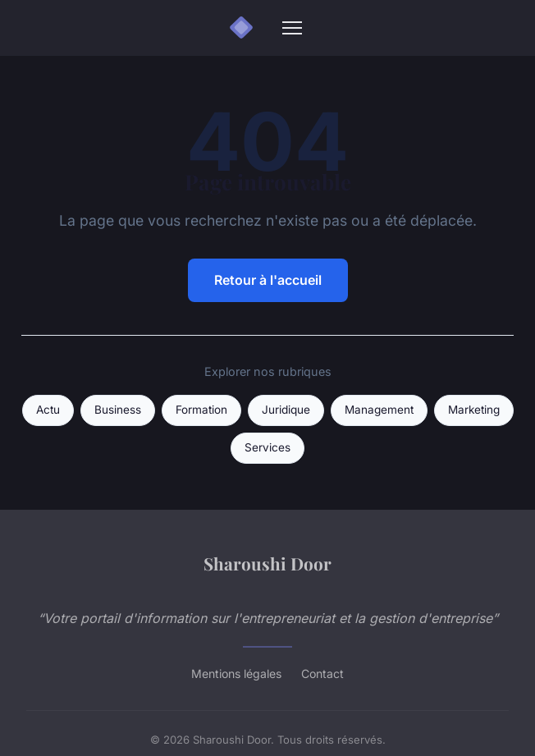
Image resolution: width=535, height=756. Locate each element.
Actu (48, 410)
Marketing (474, 410)
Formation (201, 410)
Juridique (286, 410)
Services (267, 447)
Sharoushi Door (267, 563)
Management (379, 410)
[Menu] (292, 28)
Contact (322, 674)
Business (118, 410)
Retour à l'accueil (268, 280)
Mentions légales (236, 674)
